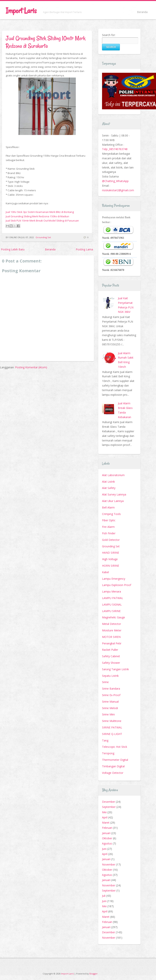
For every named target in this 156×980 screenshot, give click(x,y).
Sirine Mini (108, 714)
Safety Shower (111, 663)
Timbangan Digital (113, 766)
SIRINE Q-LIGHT (112, 734)
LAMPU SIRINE (111, 611)
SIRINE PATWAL (112, 727)
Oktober (107, 838)
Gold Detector (111, 540)
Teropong (108, 753)
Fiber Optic (109, 520)
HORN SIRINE (111, 566)
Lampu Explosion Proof (117, 585)
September (109, 807)
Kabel (105, 572)
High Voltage (110, 559)
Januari (106, 833)
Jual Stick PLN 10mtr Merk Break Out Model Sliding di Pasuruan (42, 221)
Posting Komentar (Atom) (31, 367)
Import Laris (21, 11)
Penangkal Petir (112, 643)
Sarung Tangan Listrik (115, 669)
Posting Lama (84, 249)
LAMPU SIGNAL (112, 604)
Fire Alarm (108, 527)
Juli (104, 896)
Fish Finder (109, 533)
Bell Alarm (108, 507)
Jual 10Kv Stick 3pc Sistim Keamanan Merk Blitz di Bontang (40, 212)
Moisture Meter (112, 630)
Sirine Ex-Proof (111, 695)
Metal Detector (111, 624)
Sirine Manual (110, 702)
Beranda (142, 12)
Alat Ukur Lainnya (113, 501)
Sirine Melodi (110, 708)
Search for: (109, 35)
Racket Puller (110, 650)
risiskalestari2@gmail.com (118, 190)
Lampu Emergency (114, 579)
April (105, 817)
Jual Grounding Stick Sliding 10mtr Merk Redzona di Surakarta (46, 42)
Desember (109, 802)
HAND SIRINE (111, 553)
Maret (106, 823)
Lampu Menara (111, 591)
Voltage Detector (113, 773)
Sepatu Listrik (110, 676)
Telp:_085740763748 (115, 149)
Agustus (107, 843)
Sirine (105, 682)
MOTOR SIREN (111, 637)
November (109, 864)
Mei (104, 812)
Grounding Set (43, 237)
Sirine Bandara (111, 689)
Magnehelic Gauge (114, 617)
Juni (104, 849)
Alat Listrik (108, 482)
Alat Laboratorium (113, 475)
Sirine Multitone (112, 721)
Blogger (94, 974)
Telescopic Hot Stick (115, 747)
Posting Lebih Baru (13, 249)
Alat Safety (109, 488)
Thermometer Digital (115, 760)
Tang (105, 740)
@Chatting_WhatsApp (115, 181)
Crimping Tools (111, 514)
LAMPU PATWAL (113, 598)
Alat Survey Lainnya (114, 494)
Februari (107, 828)
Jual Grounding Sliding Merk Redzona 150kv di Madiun (37, 216)
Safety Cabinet (111, 656)
